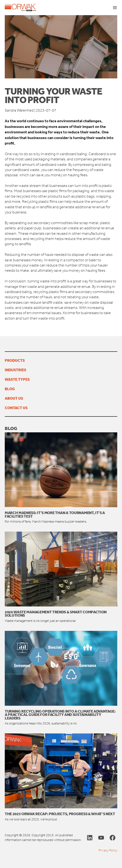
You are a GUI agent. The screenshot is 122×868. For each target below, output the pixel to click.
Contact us (16, 408)
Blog (10, 389)
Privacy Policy (108, 850)
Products (15, 360)
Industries (15, 370)
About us (14, 398)
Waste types (17, 379)
